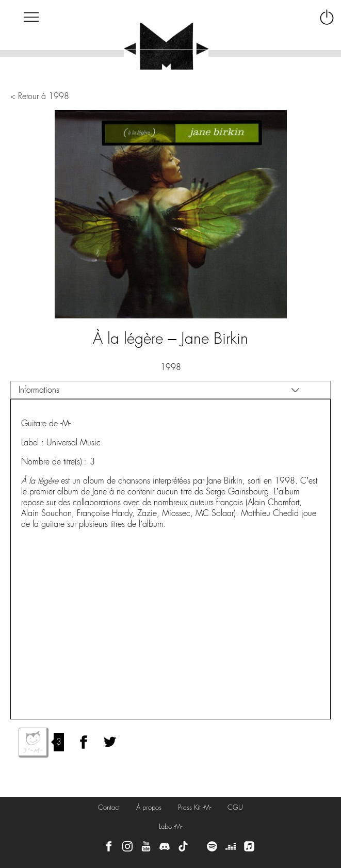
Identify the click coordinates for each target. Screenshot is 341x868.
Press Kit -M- (194, 807)
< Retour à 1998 (40, 96)
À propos (149, 807)
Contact (109, 807)
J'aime (34, 743)
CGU (235, 807)
